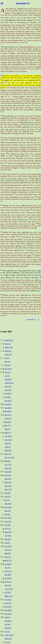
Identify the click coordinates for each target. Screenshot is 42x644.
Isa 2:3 (7, 358)
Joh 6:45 (8, 585)
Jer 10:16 (8, 600)
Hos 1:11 (8, 454)
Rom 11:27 (9, 596)
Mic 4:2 (8, 362)
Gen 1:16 (8, 607)
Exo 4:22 (8, 390)
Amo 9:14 (8, 354)
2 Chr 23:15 (9, 635)
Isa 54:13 (8, 582)
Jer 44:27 (8, 536)
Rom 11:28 (9, 347)
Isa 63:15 (8, 475)
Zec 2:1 (7, 632)
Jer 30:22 (8, 564)
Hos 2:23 (8, 521)
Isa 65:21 (8, 351)
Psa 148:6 (8, 610)
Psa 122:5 (8, 507)
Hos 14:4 (8, 486)
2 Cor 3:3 (8, 571)
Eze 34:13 (8, 369)
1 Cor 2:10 (9, 589)
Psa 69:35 (8, 621)
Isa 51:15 (8, 603)
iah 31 (26, 3)
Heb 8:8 (8, 553)
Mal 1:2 (8, 344)
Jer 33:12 (8, 518)
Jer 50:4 (8, 397)
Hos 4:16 (8, 504)
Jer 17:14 (8, 465)
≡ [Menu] (2, 3)
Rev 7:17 (8, 426)
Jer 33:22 (8, 614)
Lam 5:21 (8, 468)
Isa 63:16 (8, 379)
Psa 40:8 (8, 575)
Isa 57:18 (8, 482)
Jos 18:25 (8, 436)
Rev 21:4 (8, 415)
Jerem (19, 3)
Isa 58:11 (8, 422)
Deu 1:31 (8, 560)
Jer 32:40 (8, 546)
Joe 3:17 (8, 642)
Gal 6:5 (7, 543)
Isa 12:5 (8, 365)
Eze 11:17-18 (9, 457)
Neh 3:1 (8, 617)
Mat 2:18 (8, 450)
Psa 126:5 (8, 401)
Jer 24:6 (8, 525)
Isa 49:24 (8, 411)
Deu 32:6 (8, 386)
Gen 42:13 (8, 440)
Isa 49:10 (8, 394)
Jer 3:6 (7, 500)
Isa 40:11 (8, 404)
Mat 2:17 (8, 433)
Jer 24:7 (8, 568)
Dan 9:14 (8, 532)
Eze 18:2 (8, 539)
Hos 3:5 (8, 429)
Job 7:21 (8, 443)
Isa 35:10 (8, 418)
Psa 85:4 (8, 461)
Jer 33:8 (8, 592)
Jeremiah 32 (31, 320)
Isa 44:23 (8, 408)
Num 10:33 (9, 340)
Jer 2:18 (8, 497)
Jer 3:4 (7, 376)
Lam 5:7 (8, 447)
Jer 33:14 (8, 550)
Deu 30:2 (8, 472)
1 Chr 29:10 (9, 383)
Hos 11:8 (8, 479)
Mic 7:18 (8, 489)
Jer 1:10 (8, 529)
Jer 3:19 (8, 372)
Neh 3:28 (8, 639)
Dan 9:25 (8, 628)
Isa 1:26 (8, 511)
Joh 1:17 (8, 557)
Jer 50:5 (8, 493)
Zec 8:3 (7, 514)
